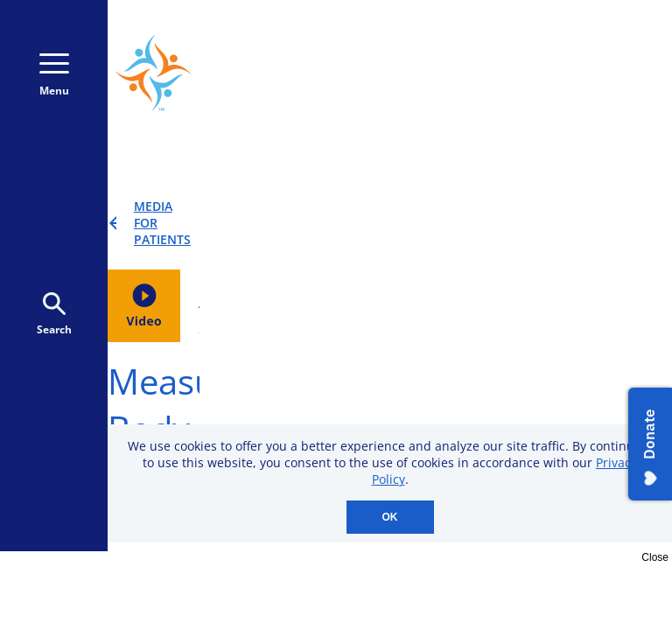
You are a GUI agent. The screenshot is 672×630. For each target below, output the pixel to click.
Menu (54, 76)
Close (655, 557)
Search (54, 315)
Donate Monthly (449, 78)
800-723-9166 (580, 42)
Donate (584, 78)
